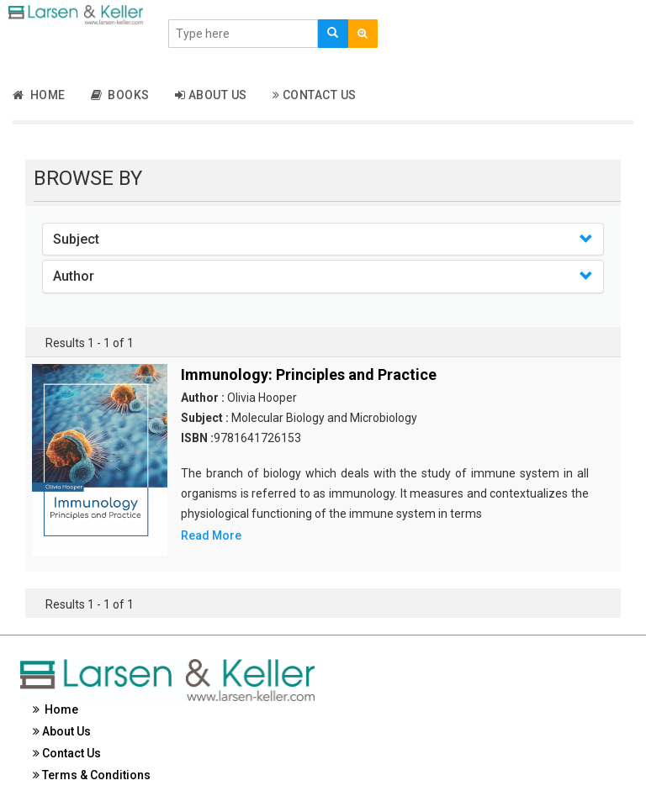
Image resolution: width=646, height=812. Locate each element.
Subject (76, 239)
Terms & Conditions (92, 775)
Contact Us (315, 95)
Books (120, 95)
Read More (211, 535)
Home (39, 95)
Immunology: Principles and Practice (309, 374)
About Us (211, 95)
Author (74, 276)
